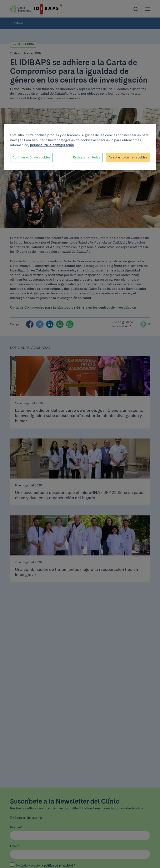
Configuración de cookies (31, 157)
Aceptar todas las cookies (128, 157)
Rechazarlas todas (87, 157)
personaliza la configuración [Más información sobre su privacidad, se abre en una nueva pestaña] (52, 145)
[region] (80, 147)
